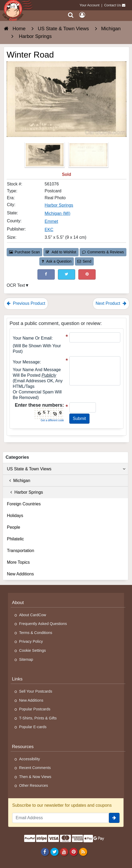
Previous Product (26, 303)
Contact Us (112, 5)
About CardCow (33, 615)
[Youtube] (64, 852)
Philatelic (15, 539)
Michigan (19, 481)
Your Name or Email (32, 338)
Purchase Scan (24, 252)
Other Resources (34, 785)
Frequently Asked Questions (43, 624)
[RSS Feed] (83, 852)
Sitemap (26, 659)
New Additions (20, 574)
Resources (23, 747)
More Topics (18, 562)
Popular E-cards (33, 727)
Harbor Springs (25, 492)
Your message (26, 362)
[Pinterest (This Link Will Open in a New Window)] (87, 274)
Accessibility (29, 759)
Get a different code (52, 420)
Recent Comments (35, 768)
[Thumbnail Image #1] (45, 156)
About (18, 603)
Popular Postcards (35, 709)
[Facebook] (45, 852)
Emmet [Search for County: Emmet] (51, 221)
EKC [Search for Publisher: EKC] (49, 230)
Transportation (21, 551)
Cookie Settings (33, 650)
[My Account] (82, 15)
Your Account (90, 5)
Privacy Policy (31, 641)
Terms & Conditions (36, 633)
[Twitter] (54, 852)
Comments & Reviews (103, 252)
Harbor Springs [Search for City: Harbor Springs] (59, 205)
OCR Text (16, 285)
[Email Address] (61, 818)
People (14, 527)
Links (17, 679)
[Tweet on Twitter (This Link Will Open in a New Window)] (67, 274)
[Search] (71, 15)
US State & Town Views (66, 469)
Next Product (111, 303)
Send (84, 261)
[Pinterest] (73, 852)
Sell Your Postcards (36, 691)
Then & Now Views (35, 777)
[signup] (114, 818)
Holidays (15, 516)
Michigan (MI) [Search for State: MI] (58, 213)
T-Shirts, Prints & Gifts (38, 718)
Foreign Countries (24, 504)
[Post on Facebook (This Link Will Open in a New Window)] (46, 274)
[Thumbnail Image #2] (88, 156)
